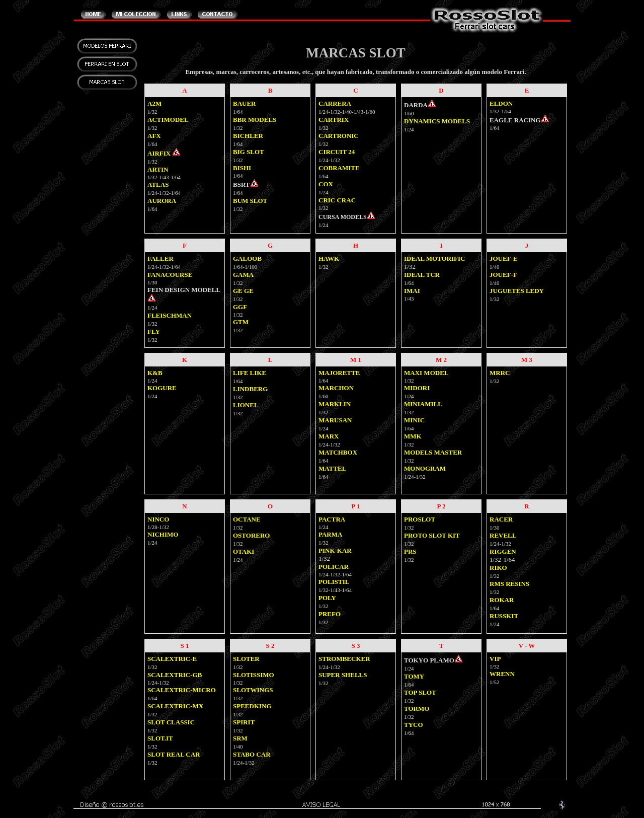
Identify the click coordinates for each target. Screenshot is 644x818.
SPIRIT (244, 722)
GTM (241, 322)
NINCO (158, 519)
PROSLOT (420, 519)
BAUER (245, 103)
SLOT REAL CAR (174, 754)
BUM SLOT (250, 201)
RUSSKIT (504, 616)
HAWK (329, 258)
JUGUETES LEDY (517, 291)
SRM (240, 738)
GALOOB (247, 258)
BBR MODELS (255, 120)
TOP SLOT (420, 692)
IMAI (412, 291)
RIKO (498, 568)
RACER (501, 519)
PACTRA (332, 519)
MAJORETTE (339, 373)
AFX (154, 136)
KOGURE (162, 388)
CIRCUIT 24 (337, 152)
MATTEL (332, 468)
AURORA (162, 201)
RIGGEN (503, 551)
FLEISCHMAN (170, 315)
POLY (327, 598)
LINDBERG (250, 389)
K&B (155, 373)
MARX (329, 436)
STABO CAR (252, 754)
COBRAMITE (339, 168)
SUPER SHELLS (343, 675)
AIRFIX (159, 153)
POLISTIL (334, 582)
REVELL (503, 535)
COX (326, 184)
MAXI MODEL (426, 373)
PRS (410, 551)
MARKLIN (335, 404)
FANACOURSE (170, 275)
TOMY (414, 676)
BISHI (242, 168)
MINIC (414, 420)
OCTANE (247, 519)
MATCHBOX (338, 452)
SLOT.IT (160, 738)
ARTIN (158, 169)
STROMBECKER (344, 659)
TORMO (417, 709)
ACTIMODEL (168, 120)
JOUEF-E (504, 258)
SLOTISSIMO (254, 675)
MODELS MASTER (433, 452)
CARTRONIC (339, 136)
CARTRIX (334, 120)
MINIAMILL (423, 404)
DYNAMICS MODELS (437, 121)
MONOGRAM (425, 468)
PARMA (330, 534)
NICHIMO (163, 534)
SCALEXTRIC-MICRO (182, 690)
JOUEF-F (503, 275)
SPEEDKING (252, 706)
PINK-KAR (335, 550)
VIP (495, 659)
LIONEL (246, 405)
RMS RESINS (509, 584)
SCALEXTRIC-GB (175, 675)
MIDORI (417, 388)
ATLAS (158, 184)
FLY (154, 331)
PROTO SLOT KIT (432, 535)
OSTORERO (251, 535)
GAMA (243, 275)
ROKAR (502, 600)
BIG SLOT (249, 152)
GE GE (243, 291)
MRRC (500, 373)
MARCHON (336, 388)
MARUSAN (335, 420)
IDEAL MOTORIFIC (434, 258)
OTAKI (244, 551)
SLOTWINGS (253, 690)
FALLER (160, 258)
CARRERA (335, 103)
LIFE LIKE (250, 373)
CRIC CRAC (337, 200)
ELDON (501, 103)
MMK (413, 436)
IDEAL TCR (422, 275)
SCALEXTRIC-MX (175, 706)
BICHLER (248, 136)
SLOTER (246, 659)
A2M (154, 103)
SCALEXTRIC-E (172, 659)
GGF (240, 307)
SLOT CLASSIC (171, 722)
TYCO (414, 725)
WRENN (502, 674)
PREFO (330, 614)
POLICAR (334, 567)
